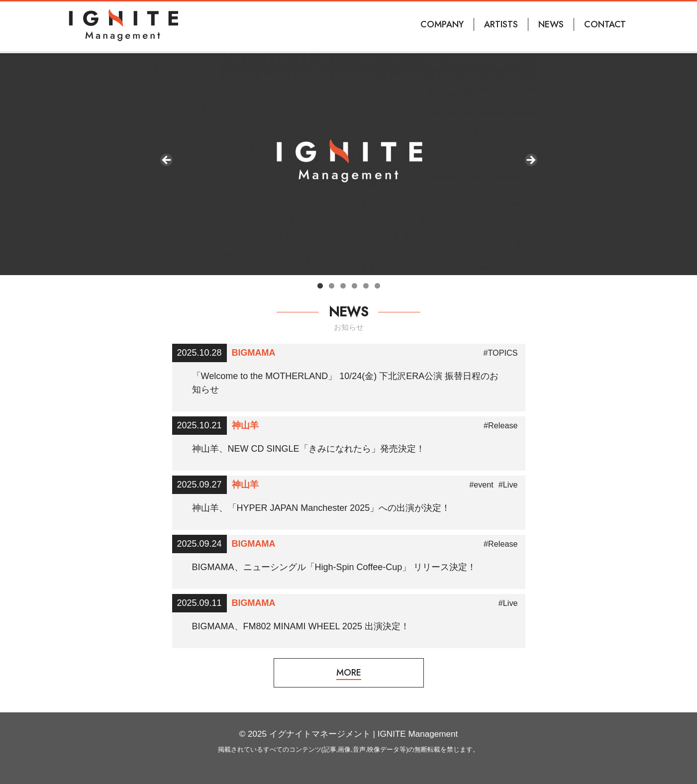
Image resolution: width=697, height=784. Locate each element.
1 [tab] (320, 286)
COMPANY (442, 24)
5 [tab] (366, 286)
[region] (349, 163)
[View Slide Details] (349, 163)
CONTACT (605, 24)
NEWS (551, 24)
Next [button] (530, 161)
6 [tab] (377, 286)
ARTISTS (501, 24)
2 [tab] (332, 286)
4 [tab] (354, 286)
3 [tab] (343, 286)
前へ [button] (167, 161)
